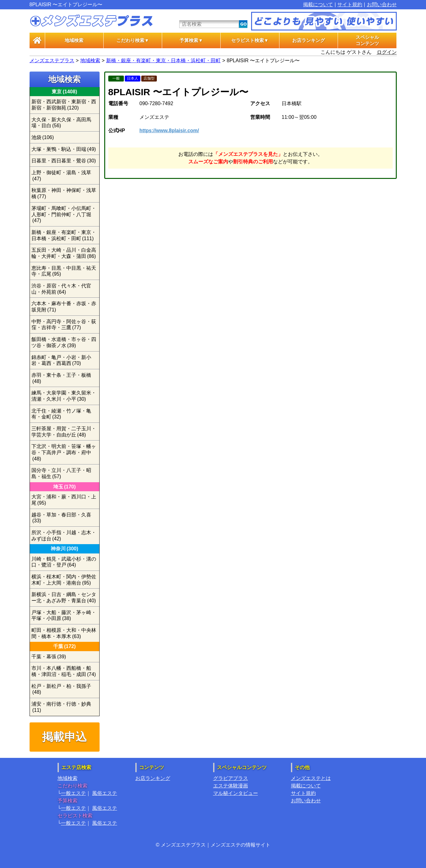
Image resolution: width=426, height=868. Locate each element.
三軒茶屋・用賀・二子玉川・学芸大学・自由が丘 (64, 432)
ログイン (387, 52)
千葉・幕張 (49, 657)
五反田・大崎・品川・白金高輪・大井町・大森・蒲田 (64, 253)
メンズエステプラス (52, 61)
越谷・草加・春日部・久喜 (61, 518)
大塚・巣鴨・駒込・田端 (64, 149)
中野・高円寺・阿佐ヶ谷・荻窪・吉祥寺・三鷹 (64, 325)
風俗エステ (105, 793)
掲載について (318, 5)
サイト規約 (350, 5)
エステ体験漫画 (231, 786)
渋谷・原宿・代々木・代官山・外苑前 (61, 289)
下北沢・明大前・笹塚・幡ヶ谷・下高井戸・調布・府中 (64, 452)
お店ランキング (309, 40)
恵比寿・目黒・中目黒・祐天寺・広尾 (64, 271)
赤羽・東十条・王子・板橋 (61, 378)
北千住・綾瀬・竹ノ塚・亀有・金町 (61, 414)
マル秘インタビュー (236, 793)
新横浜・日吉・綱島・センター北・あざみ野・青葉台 (64, 597)
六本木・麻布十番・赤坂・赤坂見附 (64, 307)
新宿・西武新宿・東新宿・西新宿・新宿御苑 (64, 105)
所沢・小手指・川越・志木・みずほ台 (64, 536)
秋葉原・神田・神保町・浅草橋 (64, 193)
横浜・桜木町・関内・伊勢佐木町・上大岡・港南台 (64, 580)
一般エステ (73, 793)
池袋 (43, 137)
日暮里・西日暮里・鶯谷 (64, 161)
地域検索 (74, 40)
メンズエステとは (311, 778)
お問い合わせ (382, 5)
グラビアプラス (231, 778)
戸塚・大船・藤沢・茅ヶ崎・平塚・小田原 (64, 616)
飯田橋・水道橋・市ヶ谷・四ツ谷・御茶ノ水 (64, 342)
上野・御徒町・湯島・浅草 (61, 176)
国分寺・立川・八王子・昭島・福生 (61, 473)
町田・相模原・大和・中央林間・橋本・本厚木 (64, 633)
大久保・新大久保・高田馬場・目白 (61, 123)
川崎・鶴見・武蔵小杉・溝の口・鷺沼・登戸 (64, 562)
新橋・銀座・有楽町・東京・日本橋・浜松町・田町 (163, 61)
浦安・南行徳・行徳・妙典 (61, 707)
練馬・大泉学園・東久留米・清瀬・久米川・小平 (64, 396)
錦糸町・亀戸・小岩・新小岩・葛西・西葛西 (61, 360)
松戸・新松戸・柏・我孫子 (61, 689)
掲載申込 (64, 737)
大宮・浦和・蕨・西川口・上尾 (64, 500)
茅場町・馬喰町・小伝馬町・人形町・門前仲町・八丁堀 (64, 214)
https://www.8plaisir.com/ (169, 131)
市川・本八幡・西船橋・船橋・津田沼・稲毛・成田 (64, 671)
